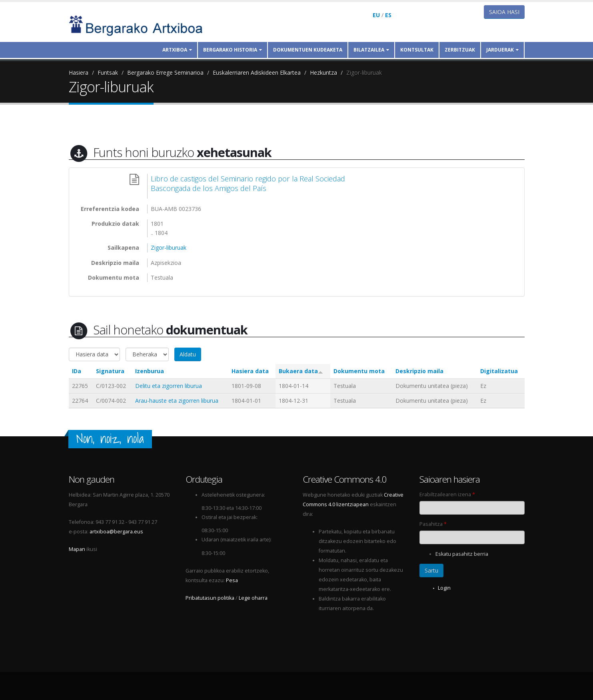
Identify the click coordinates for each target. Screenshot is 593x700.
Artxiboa (177, 50)
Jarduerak (502, 50)
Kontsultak (417, 50)
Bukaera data (301, 371)
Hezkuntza (323, 73)
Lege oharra (253, 598)
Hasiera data (250, 371)
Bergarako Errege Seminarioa (165, 73)
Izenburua (150, 371)
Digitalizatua (499, 371)
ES (388, 15)
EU (376, 15)
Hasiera (79, 73)
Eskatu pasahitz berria (462, 554)
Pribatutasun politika (210, 598)
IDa (77, 371)
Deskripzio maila (419, 371)
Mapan (77, 549)
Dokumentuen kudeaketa (308, 50)
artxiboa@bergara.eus (116, 532)
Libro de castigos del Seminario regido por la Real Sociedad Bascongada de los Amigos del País (248, 183)
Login (444, 588)
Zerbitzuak (460, 50)
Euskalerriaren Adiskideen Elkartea (257, 73)
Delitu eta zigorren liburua (169, 386)
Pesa (232, 580)
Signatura (110, 371)
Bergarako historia (233, 50)
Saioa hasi (504, 12)
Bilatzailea (371, 50)
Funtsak (108, 73)
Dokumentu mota (359, 371)
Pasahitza (433, 524)
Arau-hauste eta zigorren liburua (177, 401)
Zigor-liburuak (364, 73)
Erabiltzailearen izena (447, 494)
